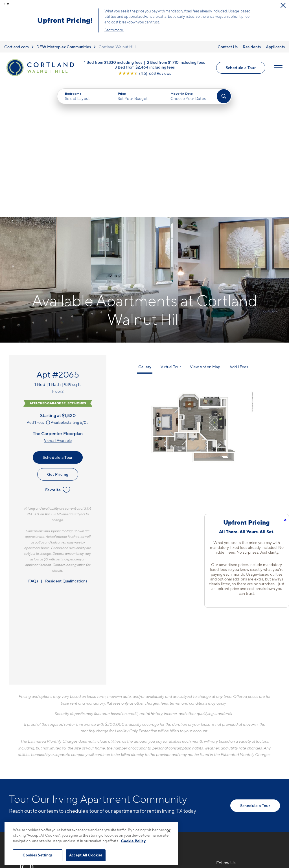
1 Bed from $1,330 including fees (113, 62)
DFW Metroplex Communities (64, 47)
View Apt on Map (205, 233)
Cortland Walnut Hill (117, 47)
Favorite (58, 356)
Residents (252, 47)
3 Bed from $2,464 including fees (145, 67)
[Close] (169, 831)
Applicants (275, 47)
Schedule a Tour (241, 68)
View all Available (58, 306)
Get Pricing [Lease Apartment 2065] (58, 340)
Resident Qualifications (66, 447)
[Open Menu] (278, 68)
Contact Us (228, 47)
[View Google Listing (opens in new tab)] (145, 73)
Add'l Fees (39, 288)
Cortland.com (17, 47)
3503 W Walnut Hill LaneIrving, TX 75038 (121, 755)
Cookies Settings (38, 855)
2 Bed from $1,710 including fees (176, 62)
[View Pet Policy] (141, 772)
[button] (5, 4)
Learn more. (114, 30)
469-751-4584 (109, 742)
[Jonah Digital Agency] (267, 821)
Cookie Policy (133, 841)
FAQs (33, 447)
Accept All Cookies (86, 855)
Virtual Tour (171, 233)
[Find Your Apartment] (224, 96)
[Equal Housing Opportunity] (97, 772)
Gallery (145, 233)
